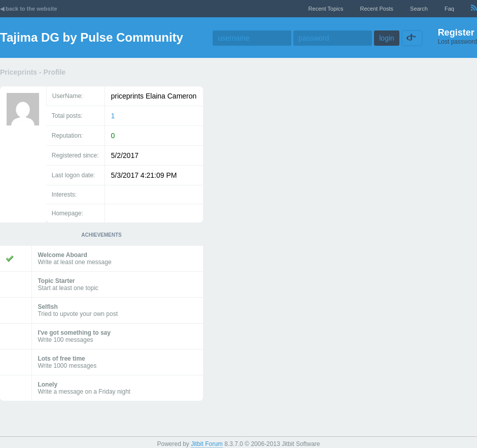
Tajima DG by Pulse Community (92, 37)
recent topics (326, 9)
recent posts (377, 9)
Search (419, 9)
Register (456, 33)
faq (449, 9)
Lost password (457, 42)
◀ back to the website (29, 9)
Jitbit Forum (207, 444)
